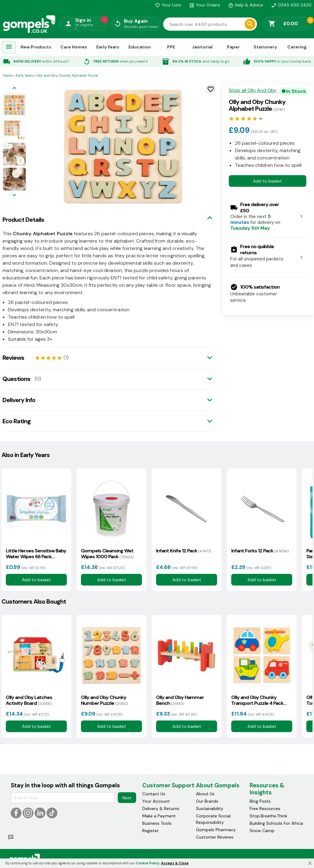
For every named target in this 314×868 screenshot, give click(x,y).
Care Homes (74, 47)
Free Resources (265, 808)
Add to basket (267, 181)
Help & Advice (246, 5)
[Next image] (14, 196)
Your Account (156, 801)
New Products (36, 47)
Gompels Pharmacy (216, 830)
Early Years (108, 47)
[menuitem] (9, 47)
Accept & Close (175, 863)
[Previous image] (14, 88)
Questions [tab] (16, 379)
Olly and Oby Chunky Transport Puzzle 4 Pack (257, 700)
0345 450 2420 (291, 5)
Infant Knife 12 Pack (184, 551)
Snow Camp (262, 831)
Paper (233, 47)
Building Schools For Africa (276, 823)
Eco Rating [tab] (17, 421)
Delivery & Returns (161, 808)
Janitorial (202, 47)
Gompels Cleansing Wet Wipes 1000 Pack (107, 554)
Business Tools (157, 823)
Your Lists (168, 5)
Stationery (265, 47)
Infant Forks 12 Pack (260, 551)
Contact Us (154, 794)
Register (150, 831)
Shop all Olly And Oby (253, 90)
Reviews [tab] (13, 358)
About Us (205, 794)
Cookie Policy (148, 863)
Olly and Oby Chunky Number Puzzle (104, 700)
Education (140, 47)
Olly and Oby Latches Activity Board (29, 700)
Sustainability (210, 808)
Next (127, 798)
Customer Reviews (215, 837)
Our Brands (207, 801)
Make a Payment (159, 816)
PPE (171, 47)
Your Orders (205, 5)
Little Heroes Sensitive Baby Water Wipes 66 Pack (36, 554)
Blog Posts (260, 801)
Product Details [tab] (23, 220)
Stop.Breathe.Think (268, 816)
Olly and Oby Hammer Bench (180, 700)
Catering (297, 47)
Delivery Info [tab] (19, 400)
